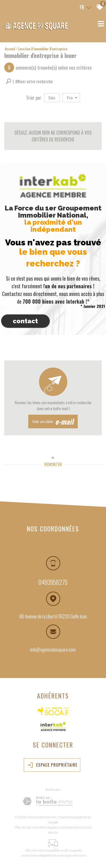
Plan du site (23, 827)
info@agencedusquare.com (53, 650)
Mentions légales (46, 827)
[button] (29, 81)
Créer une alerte (53, 422)
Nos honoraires (70, 827)
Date (52, 98)
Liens (87, 827)
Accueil (10, 49)
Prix (72, 98)
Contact (25, 321)
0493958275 (53, 583)
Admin (53, 832)
